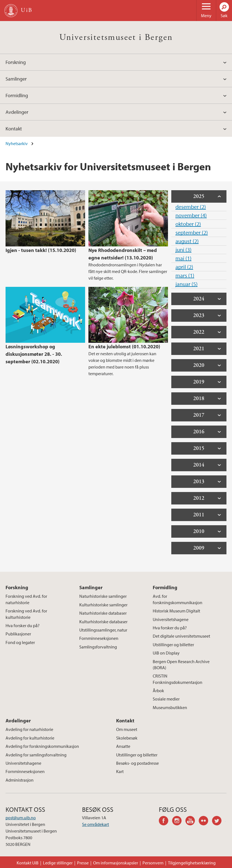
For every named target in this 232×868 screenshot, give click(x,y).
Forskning (16, 62)
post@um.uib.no (21, 818)
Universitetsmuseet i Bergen (116, 37)
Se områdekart (95, 824)
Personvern (153, 863)
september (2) (192, 232)
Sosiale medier (166, 699)
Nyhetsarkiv (17, 143)
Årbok (158, 691)
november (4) (191, 215)
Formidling (17, 95)
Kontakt (14, 129)
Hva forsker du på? (23, 625)
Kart (120, 771)
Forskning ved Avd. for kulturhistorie (26, 614)
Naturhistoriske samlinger (103, 596)
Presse (83, 863)
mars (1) (185, 275)
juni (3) (183, 250)
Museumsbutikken (170, 707)
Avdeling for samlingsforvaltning (36, 755)
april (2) (184, 267)
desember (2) (191, 207)
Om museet (127, 729)
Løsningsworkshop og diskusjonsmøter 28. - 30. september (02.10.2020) (34, 354)
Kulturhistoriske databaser (103, 622)
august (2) (187, 241)
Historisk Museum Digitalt (176, 611)
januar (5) (187, 284)
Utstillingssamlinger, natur (103, 630)
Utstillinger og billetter (173, 645)
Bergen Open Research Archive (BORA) (181, 664)
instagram (179, 821)
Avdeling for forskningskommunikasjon (42, 746)
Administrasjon (20, 780)
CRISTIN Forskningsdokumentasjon (178, 679)
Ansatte (123, 746)
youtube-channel (192, 821)
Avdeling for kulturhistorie (30, 738)
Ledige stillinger (58, 863)
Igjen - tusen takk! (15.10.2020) (41, 250)
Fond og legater (20, 642)
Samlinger (16, 79)
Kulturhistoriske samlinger (103, 605)
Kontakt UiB (28, 863)
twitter (219, 821)
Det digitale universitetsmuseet (181, 636)
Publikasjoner (18, 634)
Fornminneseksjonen (99, 638)
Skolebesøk (127, 738)
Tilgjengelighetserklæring (192, 863)
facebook (165, 821)
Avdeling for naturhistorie (29, 729)
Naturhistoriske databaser (103, 613)
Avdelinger (17, 112)
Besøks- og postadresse (137, 763)
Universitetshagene (171, 619)
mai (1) (183, 258)
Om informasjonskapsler (116, 863)
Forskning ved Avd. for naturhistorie (26, 599)
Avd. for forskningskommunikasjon (178, 599)
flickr (205, 821)
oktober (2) (188, 224)
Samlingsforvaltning (98, 647)
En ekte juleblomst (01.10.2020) (124, 347)
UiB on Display (166, 653)
